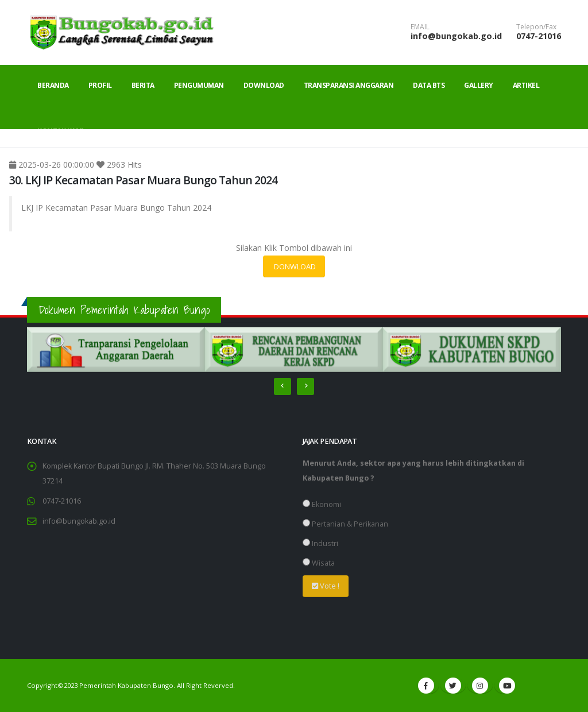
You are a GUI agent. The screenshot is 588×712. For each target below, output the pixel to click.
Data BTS (429, 85)
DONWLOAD (294, 266)
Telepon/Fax (536, 27)
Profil (100, 85)
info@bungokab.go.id (456, 36)
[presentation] (283, 386)
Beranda (53, 85)
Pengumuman (199, 85)
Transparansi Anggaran (349, 85)
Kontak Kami (61, 131)
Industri (320, 543)
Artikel (526, 85)
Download (264, 85)
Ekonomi (322, 504)
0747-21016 (539, 36)
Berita (143, 85)
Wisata (319, 563)
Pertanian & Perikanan (345, 524)
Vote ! (326, 586)
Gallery (479, 85)
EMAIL (420, 27)
